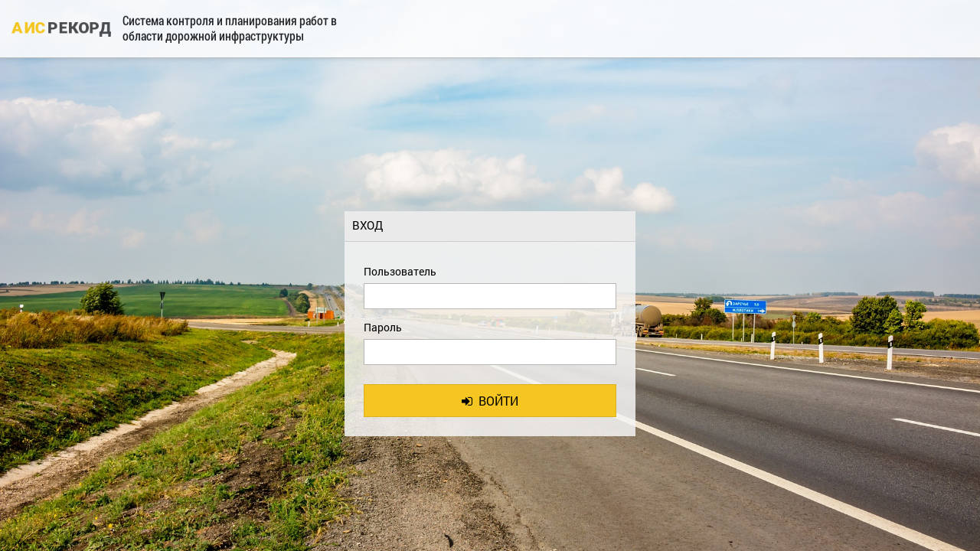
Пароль (383, 327)
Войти (490, 401)
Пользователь (400, 271)
